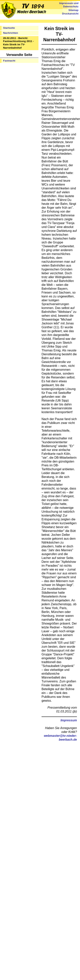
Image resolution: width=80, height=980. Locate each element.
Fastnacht (9, 61)
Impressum (69, 720)
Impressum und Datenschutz (69, 5)
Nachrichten (11, 33)
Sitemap (73, 10)
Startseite (9, 28)
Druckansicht (70, 14)
